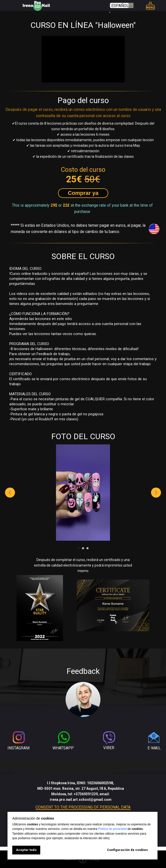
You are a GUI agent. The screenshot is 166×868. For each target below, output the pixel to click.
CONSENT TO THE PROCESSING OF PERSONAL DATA (83, 807)
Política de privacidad (112, 829)
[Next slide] (156, 493)
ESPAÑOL (120, 6)
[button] (83, 193)
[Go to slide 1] (78, 548)
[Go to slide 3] (87, 548)
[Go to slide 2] (83, 548)
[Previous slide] (10, 493)
